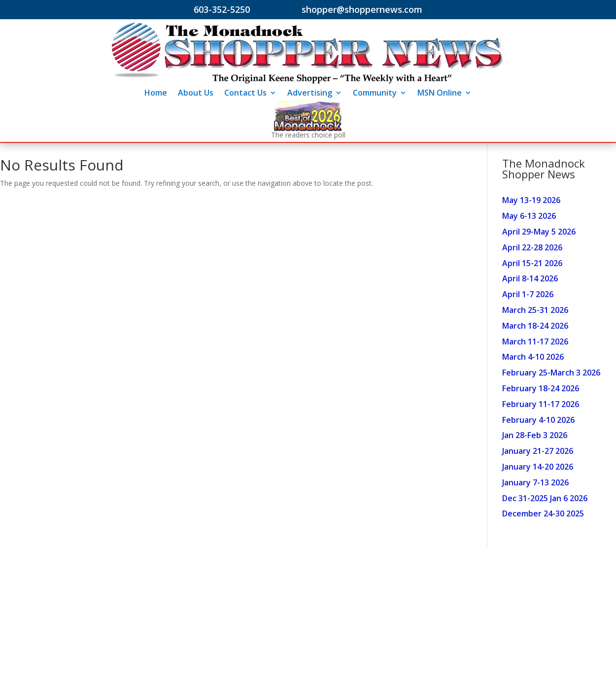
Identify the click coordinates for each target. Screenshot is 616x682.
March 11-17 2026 (535, 341)
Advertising (310, 94)
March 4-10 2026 (533, 357)
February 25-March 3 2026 (551, 373)
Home (156, 94)
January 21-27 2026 (538, 451)
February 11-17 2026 (541, 404)
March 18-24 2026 (535, 326)
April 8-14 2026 (530, 278)
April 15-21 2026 (532, 263)
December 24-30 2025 (543, 513)
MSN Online (440, 94)
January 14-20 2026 (538, 467)
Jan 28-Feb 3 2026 (535, 435)
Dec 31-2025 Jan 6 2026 (545, 498)
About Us (196, 94)
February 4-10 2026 (538, 420)
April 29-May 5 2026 (539, 232)
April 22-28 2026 (532, 247)
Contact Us (245, 94)
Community (375, 94)
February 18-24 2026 (541, 388)
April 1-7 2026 (528, 294)
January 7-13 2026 (535, 482)
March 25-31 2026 (535, 310)
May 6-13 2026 (529, 216)
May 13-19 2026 (531, 200)
